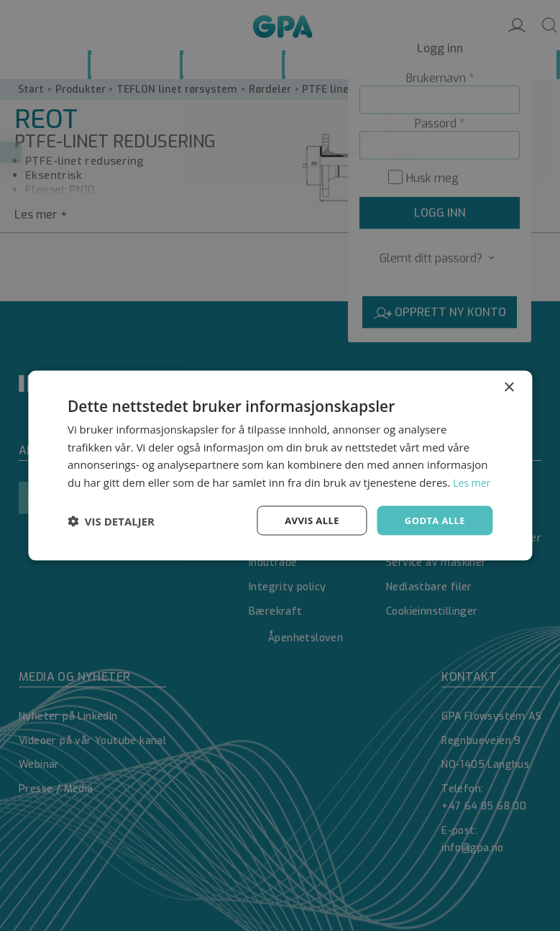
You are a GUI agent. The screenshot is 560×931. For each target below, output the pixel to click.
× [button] (509, 377)
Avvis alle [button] (306, 529)
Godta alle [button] (433, 529)
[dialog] (280, 465)
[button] (111, 530)
